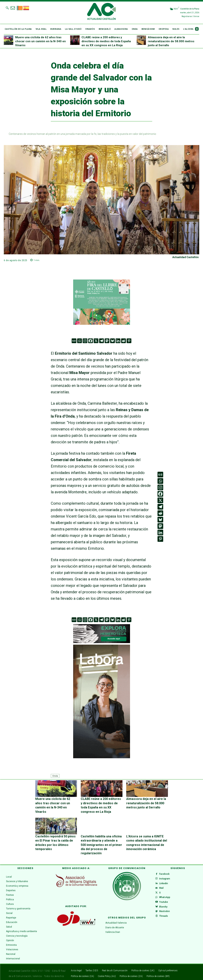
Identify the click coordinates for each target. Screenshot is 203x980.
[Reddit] (123, 341)
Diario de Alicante (115, 919)
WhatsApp (166, 896)
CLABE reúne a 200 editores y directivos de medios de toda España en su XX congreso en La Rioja (106, 41)
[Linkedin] (118, 341)
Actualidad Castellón (185, 257)
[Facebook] (91, 341)
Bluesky (165, 909)
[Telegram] (101, 341)
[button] (7, 8)
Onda (55, 776)
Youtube (165, 903)
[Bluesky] (112, 341)
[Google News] (74, 341)
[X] (96, 341)
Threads (165, 921)
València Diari (113, 924)
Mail (163, 884)
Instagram (166, 872)
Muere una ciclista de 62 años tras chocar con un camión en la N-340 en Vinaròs (40, 41)
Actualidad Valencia (116, 914)
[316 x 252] (102, 302)
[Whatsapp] (80, 341)
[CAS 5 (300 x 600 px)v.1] (102, 701)
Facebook (166, 866)
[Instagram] (85, 341)
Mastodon (166, 915)
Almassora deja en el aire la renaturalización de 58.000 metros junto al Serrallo (171, 41)
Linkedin (165, 878)
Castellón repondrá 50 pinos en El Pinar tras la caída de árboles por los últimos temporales (55, 838)
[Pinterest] (129, 341)
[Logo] (101, 12)
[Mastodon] (107, 341)
